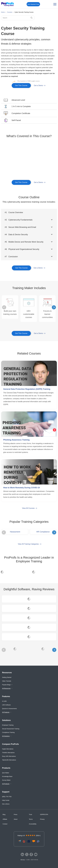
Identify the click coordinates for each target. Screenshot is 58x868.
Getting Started (7, 677)
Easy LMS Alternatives (9, 756)
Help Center (6, 800)
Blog (4, 814)
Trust (30, 814)
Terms (31, 819)
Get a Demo (38, 85)
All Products (6, 784)
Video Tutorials (7, 681)
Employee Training (8, 725)
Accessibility (33, 824)
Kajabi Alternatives (8, 749)
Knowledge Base (7, 776)
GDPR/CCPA (44, 814)
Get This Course (19, 85)
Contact (5, 824)
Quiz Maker (6, 773)
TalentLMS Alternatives (9, 760)
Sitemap (23, 860)
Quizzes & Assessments (9, 709)
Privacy (42, 819)
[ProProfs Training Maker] (8, 4)
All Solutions (6, 736)
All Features (6, 712)
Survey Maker (6, 780)
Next (54, 307)
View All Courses (28, 508)
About (16, 819)
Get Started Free (33, 4)
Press (15, 814)
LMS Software (6, 705)
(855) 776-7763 (7, 797)
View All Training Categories (28, 544)
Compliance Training (8, 732)
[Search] (18, 18)
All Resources (6, 688)
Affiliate (5, 819)
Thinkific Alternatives (8, 753)
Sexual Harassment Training (11, 729)
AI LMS (4, 701)
